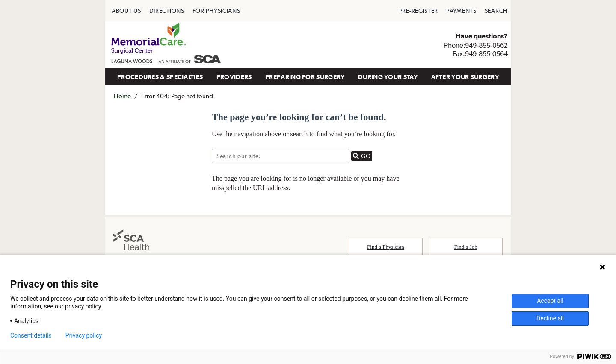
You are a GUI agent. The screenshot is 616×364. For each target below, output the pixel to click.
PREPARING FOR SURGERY (305, 77)
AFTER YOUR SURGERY (465, 77)
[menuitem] (126, 11)
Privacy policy (84, 335)
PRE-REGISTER (419, 11)
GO (363, 156)
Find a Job (466, 247)
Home (122, 96)
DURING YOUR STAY (388, 77)
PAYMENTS (461, 11)
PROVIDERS (234, 77)
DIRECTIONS (167, 11)
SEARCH (496, 11)
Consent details (31, 335)
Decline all (550, 318)
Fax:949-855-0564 (480, 53)
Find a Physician (386, 247)
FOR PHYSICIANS (216, 11)
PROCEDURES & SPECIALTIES (160, 77)
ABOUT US (126, 11)
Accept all (550, 301)
